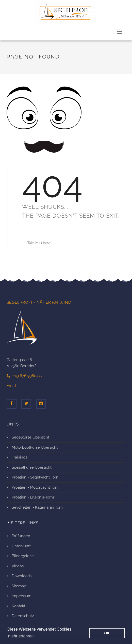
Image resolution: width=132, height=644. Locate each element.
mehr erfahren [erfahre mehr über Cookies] (21, 636)
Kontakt (19, 606)
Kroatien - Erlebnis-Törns (33, 497)
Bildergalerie (23, 556)
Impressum (22, 596)
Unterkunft (21, 546)
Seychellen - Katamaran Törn (37, 507)
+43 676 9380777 (24, 376)
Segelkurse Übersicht (30, 437)
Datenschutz (23, 616)
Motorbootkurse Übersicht (35, 447)
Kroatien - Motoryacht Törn (35, 487)
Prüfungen (21, 536)
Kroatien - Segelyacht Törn (35, 477)
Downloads (22, 576)
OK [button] (107, 633)
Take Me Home (39, 243)
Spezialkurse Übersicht (32, 467)
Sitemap (19, 586)
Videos (18, 566)
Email (11, 386)
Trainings (19, 457)
